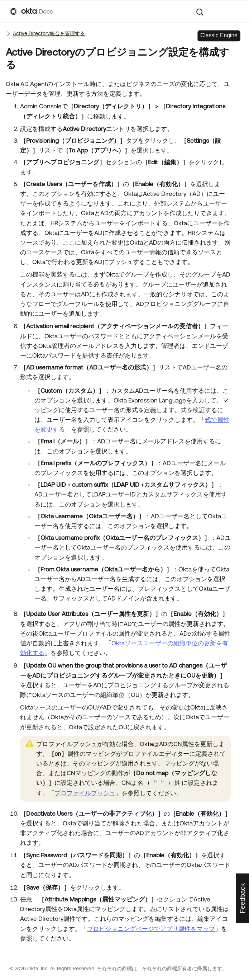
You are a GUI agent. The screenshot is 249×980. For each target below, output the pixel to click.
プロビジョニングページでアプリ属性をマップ (151, 928)
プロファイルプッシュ (85, 793)
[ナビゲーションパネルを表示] (236, 11)
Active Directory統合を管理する (49, 33)
